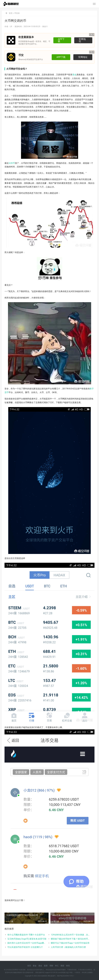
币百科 (17, 13)
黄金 (35, 966)
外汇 (57, 966)
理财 (51, 966)
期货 (62, 966)
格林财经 (44, 976)
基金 (74, 75)
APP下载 (62, 40)
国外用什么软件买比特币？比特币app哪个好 (27, 943)
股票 (46, 966)
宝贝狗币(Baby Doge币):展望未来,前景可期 (27, 939)
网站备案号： (52, 976)
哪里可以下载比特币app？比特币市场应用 (70, 943)
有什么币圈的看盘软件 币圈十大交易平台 (26, 935)
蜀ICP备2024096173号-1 (66, 976)
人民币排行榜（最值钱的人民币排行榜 (68, 947)
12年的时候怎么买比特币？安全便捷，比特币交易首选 (70, 935)
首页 (11, 13)
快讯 (68, 966)
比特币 (12, 163)
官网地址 (83, 40)
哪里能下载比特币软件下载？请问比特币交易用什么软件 (70, 939)
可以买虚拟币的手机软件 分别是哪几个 (25, 947)
